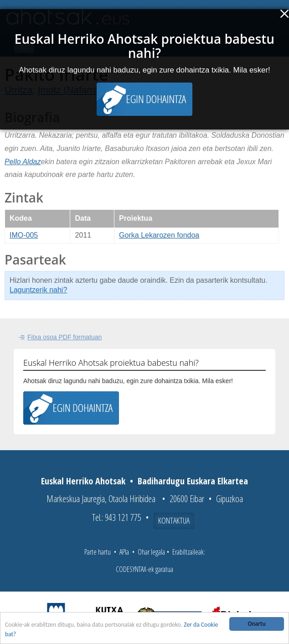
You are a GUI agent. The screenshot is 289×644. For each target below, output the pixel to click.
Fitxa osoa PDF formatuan (65, 337)
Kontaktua (174, 520)
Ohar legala (151, 552)
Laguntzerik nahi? (38, 290)
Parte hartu (98, 552)
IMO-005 (24, 235)
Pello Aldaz (23, 162)
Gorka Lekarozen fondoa (159, 235)
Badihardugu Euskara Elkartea (193, 481)
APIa (124, 552)
